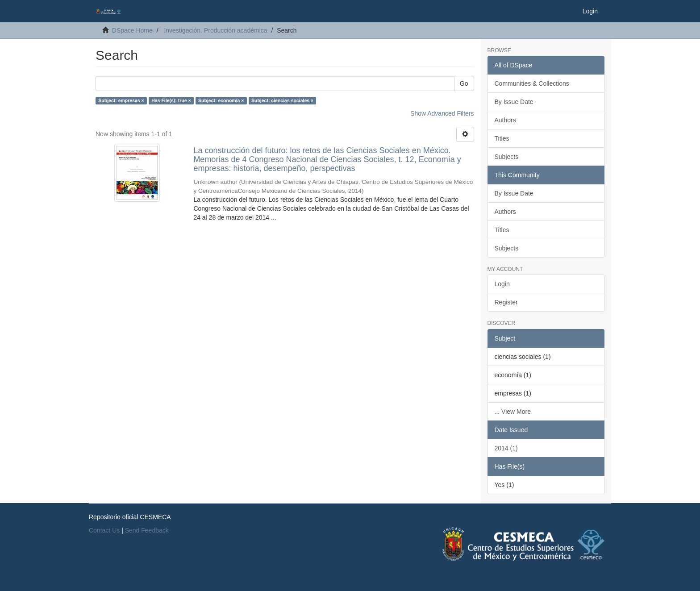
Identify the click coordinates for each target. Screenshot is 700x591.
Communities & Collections (532, 83)
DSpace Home (132, 30)
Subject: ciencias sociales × (282, 100)
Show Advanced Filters (442, 113)
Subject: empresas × (121, 100)
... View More (513, 412)
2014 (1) (506, 448)
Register (506, 302)
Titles (502, 138)
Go (464, 83)
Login (502, 284)
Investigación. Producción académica (215, 30)
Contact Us (104, 530)
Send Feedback (147, 530)
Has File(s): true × (171, 100)
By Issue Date (514, 102)
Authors (505, 120)
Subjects (507, 157)
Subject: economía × (221, 100)
